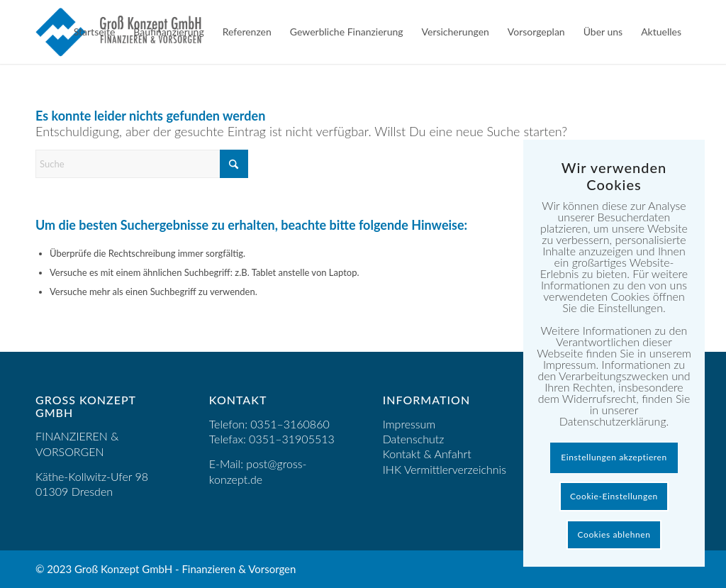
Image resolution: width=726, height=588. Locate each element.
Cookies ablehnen (614, 534)
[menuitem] (95, 32)
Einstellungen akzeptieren (614, 457)
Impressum (409, 424)
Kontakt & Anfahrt (427, 454)
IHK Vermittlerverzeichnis (445, 469)
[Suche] (142, 164)
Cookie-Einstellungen (614, 496)
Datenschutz (414, 439)
